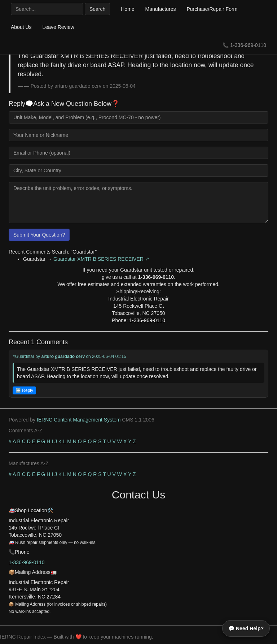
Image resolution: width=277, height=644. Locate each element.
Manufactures (161, 9)
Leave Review (58, 27)
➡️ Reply (24, 390)
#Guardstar (23, 356)
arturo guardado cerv (63, 356)
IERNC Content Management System (79, 420)
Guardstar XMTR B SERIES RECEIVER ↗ (101, 259)
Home (127, 9)
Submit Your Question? (39, 235)
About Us (21, 27)
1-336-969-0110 (248, 45)
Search (97, 9)
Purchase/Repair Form (212, 9)
